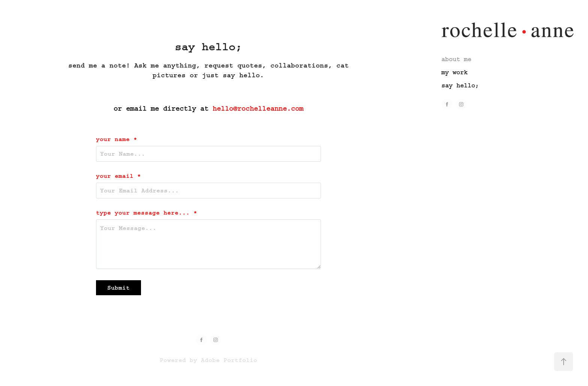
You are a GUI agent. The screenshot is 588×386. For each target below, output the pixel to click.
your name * (117, 139)
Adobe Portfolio (229, 360)
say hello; (460, 85)
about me (456, 59)
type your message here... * (147, 213)
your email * (118, 176)
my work (454, 72)
